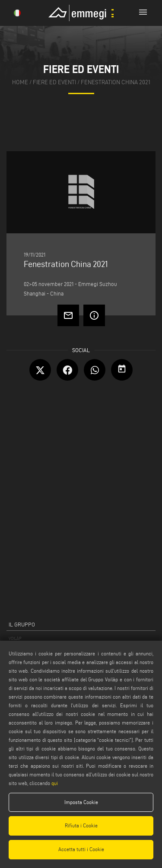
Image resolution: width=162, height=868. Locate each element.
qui (55, 783)
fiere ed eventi (54, 82)
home (20, 82)
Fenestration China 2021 (116, 82)
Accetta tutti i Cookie (81, 849)
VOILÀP (15, 638)
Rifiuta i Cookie (81, 825)
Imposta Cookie (81, 802)
